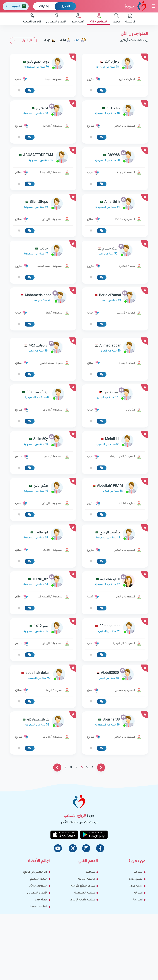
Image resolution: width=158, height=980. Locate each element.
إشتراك (44, 6)
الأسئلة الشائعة (86, 879)
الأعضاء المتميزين (56, 19)
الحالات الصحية (32, 19)
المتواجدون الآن (99, 19)
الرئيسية (130, 19)
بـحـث (116, 19)
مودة (136, 6)
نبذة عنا (138, 872)
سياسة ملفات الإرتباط (83, 900)
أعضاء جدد (78, 19)
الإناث (50, 40)
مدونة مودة (136, 886)
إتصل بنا (138, 900)
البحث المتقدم (39, 879)
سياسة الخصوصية (85, 893)
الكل (80, 40)
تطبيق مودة (136, 879)
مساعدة (90, 872)
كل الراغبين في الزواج (35, 872)
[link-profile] (115, 64)
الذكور (65, 40)
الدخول (65, 6)
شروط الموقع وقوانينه (83, 886)
